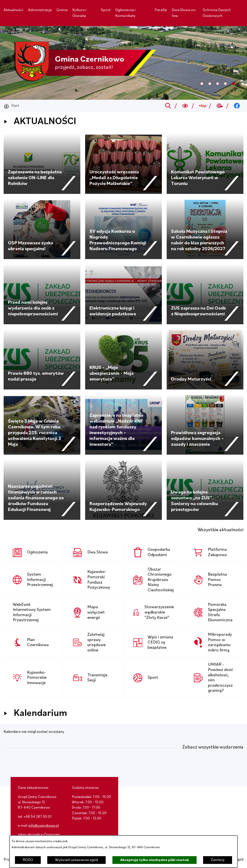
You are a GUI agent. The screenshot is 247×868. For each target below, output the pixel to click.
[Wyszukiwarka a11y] (185, 106)
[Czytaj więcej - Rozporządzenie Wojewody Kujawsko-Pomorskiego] (123, 490)
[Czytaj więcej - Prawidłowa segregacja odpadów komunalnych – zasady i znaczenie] (205, 424)
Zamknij (218, 860)
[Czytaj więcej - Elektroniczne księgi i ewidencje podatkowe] (123, 294)
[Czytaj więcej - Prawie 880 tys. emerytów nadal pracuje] (42, 359)
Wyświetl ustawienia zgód (76, 860)
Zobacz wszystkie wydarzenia (213, 747)
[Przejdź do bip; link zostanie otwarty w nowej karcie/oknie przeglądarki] (202, 106)
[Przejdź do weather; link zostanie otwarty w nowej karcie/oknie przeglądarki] (220, 106)
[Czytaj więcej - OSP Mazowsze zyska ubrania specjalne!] (42, 229)
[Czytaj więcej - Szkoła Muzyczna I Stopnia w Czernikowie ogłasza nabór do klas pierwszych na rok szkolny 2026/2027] (205, 229)
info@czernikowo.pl (44, 826)
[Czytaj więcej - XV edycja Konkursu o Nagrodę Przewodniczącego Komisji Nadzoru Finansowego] (123, 229)
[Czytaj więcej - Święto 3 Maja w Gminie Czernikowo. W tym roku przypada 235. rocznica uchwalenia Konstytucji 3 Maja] (42, 424)
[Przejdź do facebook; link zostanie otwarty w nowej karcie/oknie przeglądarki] (237, 106)
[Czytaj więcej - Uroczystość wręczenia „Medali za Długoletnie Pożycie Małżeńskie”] (123, 164)
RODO (28, 860)
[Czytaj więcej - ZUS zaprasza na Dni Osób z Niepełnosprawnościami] (205, 294)
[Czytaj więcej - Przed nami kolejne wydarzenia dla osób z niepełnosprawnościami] (42, 294)
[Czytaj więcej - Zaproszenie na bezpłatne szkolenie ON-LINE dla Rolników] (42, 164)
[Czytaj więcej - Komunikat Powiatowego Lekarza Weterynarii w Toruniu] (205, 164)
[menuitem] (13, 10)
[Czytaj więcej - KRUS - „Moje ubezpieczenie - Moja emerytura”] (123, 359)
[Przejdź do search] (168, 106)
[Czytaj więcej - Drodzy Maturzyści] (205, 359)
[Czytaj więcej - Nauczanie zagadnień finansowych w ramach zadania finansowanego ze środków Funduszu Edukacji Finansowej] (42, 490)
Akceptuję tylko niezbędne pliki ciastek (154, 860)
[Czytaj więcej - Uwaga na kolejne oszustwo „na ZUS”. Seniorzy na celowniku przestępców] (205, 490)
